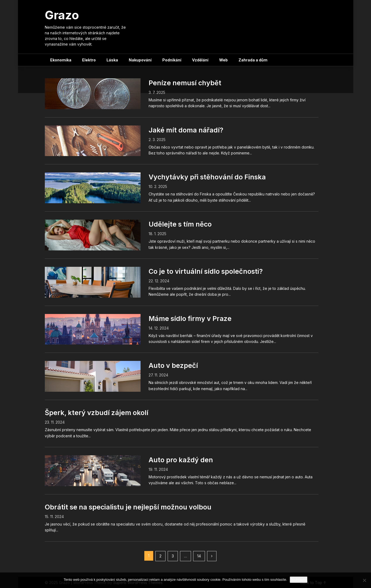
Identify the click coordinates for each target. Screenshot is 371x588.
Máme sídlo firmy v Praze (190, 319)
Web (223, 60)
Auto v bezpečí (173, 365)
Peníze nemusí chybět (185, 83)
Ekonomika (61, 60)
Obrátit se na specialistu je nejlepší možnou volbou (128, 507)
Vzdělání (200, 60)
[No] (364, 580)
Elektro (89, 60)
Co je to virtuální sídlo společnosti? (206, 271)
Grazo (62, 15)
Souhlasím (298, 580)
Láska (112, 60)
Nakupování (140, 60)
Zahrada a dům (253, 60)
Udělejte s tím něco (180, 224)
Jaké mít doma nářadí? (186, 130)
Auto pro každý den (181, 460)
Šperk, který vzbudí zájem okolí (97, 413)
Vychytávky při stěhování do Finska (207, 177)
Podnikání (172, 60)
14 (199, 556)
